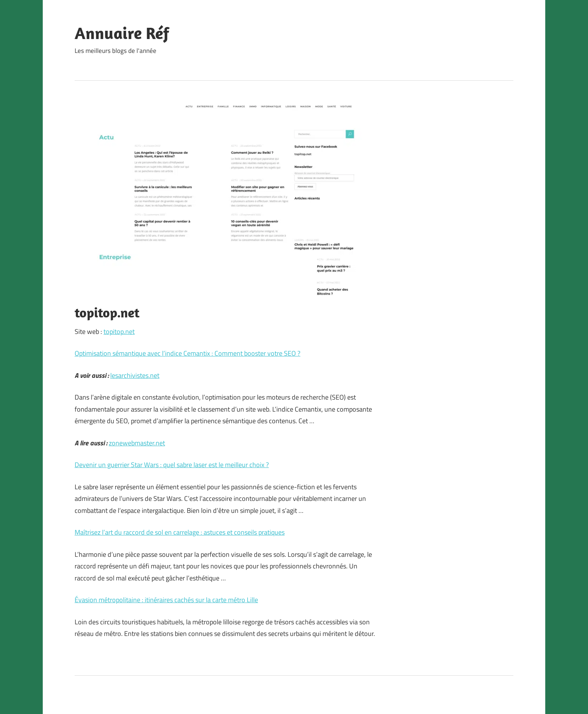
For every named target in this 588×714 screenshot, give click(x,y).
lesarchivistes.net (135, 375)
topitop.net (119, 331)
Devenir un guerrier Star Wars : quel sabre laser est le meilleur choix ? (172, 465)
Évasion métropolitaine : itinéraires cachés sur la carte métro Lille (166, 600)
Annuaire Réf (122, 33)
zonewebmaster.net (137, 443)
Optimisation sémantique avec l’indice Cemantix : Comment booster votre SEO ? (187, 353)
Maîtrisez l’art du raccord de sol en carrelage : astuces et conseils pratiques (180, 532)
